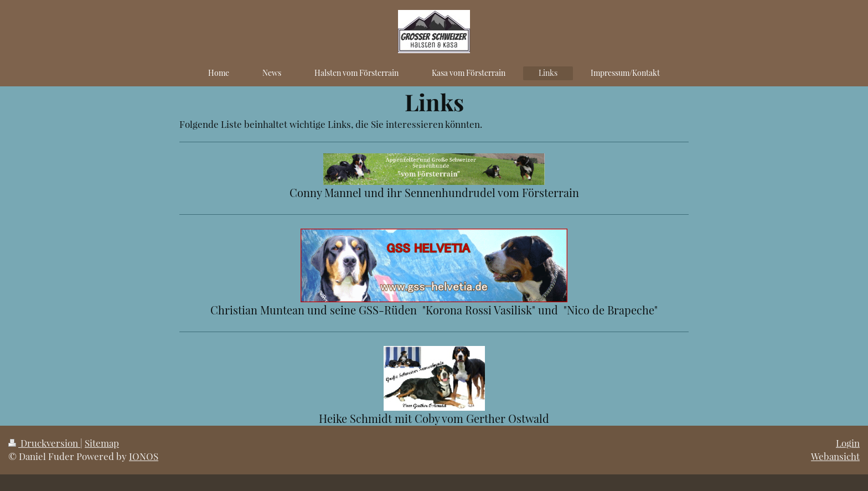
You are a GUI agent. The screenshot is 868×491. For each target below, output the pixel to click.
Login (848, 443)
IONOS (144, 456)
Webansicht (835, 456)
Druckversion (44, 443)
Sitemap (102, 443)
